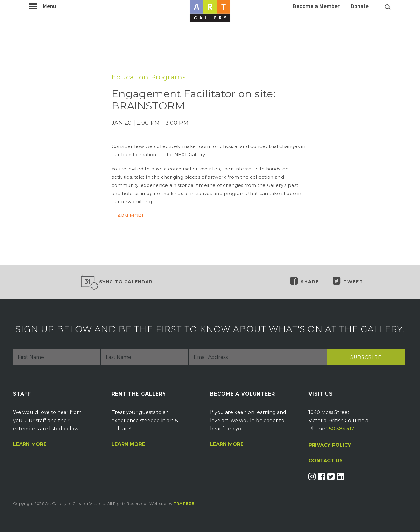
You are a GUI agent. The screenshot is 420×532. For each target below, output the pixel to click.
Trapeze (184, 503)
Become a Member (316, 7)
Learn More (30, 444)
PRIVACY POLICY (330, 445)
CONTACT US (326, 461)
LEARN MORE (128, 216)
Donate (360, 7)
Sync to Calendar (116, 282)
